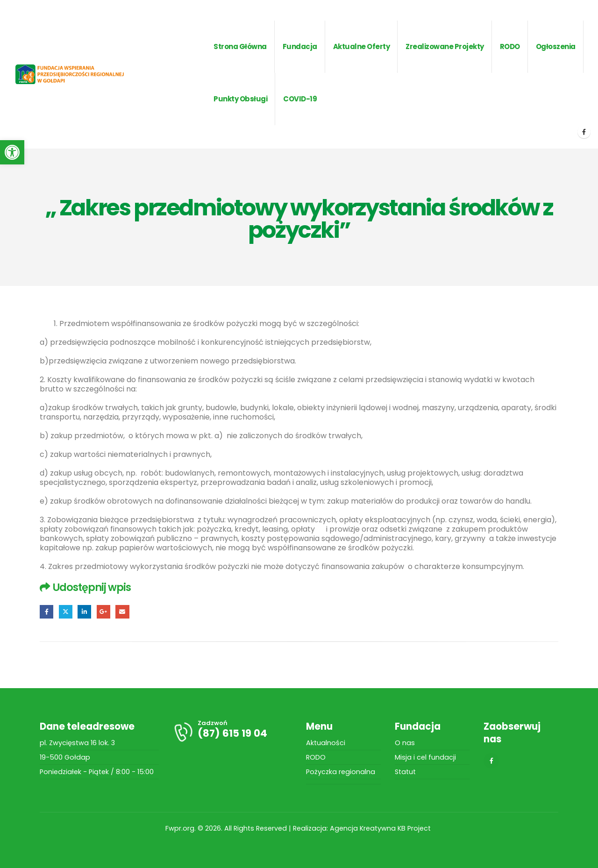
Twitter (66, 612)
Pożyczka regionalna (341, 772)
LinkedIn (84, 612)
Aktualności (326, 743)
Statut (405, 772)
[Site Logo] (82, 74)
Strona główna (240, 46)
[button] (12, 152)
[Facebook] (584, 132)
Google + (103, 612)
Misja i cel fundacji (425, 757)
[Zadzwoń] (232, 732)
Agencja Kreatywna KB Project (381, 828)
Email (122, 612)
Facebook (46, 612)
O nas (405, 743)
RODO (316, 757)
